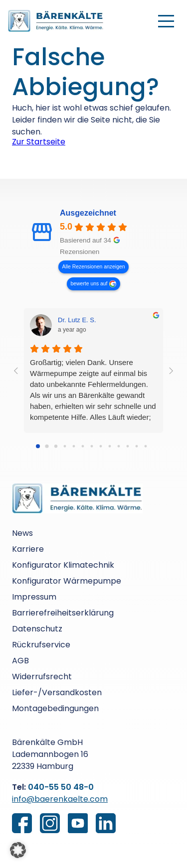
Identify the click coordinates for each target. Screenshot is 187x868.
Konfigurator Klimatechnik (63, 565)
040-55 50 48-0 (61, 787)
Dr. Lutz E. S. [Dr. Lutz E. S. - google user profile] (77, 320)
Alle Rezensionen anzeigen (94, 267)
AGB (20, 661)
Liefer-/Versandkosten (57, 692)
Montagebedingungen (55, 708)
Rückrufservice (41, 645)
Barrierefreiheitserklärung (63, 613)
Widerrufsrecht (42, 677)
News (22, 533)
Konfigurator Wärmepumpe (67, 581)
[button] (18, 850)
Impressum (34, 597)
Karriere (28, 549)
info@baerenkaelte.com (60, 799)
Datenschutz (37, 629)
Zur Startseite (39, 142)
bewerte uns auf (89, 284)
